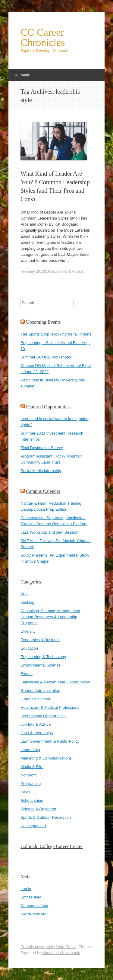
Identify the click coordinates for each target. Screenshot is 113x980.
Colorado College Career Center (52, 846)
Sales (25, 792)
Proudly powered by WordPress (48, 947)
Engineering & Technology (43, 657)
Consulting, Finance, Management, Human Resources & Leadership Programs (51, 617)
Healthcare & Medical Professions (50, 707)
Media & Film (32, 767)
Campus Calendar (43, 491)
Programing (31, 784)
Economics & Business (40, 640)
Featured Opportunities (48, 407)
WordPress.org (33, 914)
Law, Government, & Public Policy (50, 741)
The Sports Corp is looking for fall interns (56, 334)
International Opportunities (43, 716)
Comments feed (34, 906)
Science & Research (38, 809)
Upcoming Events (43, 322)
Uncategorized (33, 826)
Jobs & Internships (37, 733)
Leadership (30, 750)
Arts (24, 594)
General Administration (40, 691)
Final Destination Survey (42, 448)
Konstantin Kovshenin (61, 953)
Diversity (28, 631)
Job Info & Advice (69, 272)
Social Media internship (41, 471)
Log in (26, 889)
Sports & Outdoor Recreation (46, 817)
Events (27, 674)
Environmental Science (41, 665)
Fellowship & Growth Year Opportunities (55, 682)
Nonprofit (28, 775)
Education (29, 648)
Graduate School (35, 699)
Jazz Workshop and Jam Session (49, 532)
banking (27, 602)
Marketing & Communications (46, 758)
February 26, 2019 (35, 272)
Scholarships (32, 800)
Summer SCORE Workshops (46, 357)
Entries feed (31, 897)
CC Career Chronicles (43, 37)
